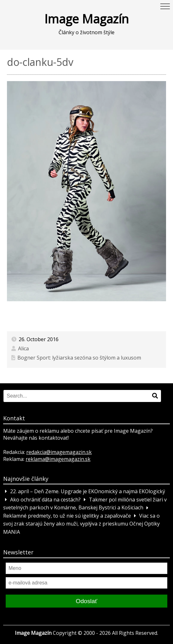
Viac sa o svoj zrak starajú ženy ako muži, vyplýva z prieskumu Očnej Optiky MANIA (81, 524)
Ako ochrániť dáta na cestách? (45, 500)
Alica (23, 348)
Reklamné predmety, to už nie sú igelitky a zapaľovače (67, 516)
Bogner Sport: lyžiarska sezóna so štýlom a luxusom (79, 358)
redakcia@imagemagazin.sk (59, 452)
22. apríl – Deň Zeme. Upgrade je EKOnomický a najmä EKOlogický (88, 491)
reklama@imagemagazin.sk (58, 459)
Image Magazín (86, 19)
